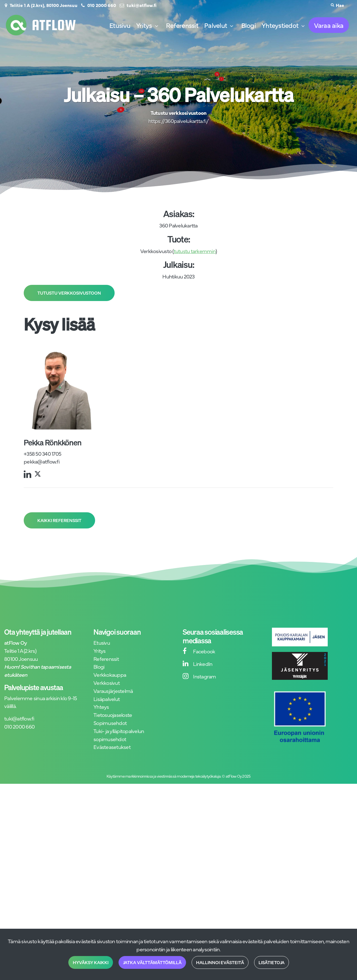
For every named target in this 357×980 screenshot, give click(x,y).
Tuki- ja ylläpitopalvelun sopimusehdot (119, 735)
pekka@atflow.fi (42, 461)
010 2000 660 (102, 5)
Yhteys (101, 706)
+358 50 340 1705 (42, 453)
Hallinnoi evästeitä (220, 962)
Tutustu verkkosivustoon (69, 293)
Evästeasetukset (112, 747)
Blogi (99, 666)
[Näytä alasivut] (156, 26)
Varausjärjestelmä (113, 691)
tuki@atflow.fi (142, 5)
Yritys (100, 650)
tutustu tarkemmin (195, 251)
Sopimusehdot (110, 723)
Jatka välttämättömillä (152, 962)
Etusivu (102, 642)
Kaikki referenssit (59, 520)
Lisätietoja (272, 962)
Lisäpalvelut (107, 699)
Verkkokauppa (110, 674)
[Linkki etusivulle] (41, 25)
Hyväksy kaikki (91, 962)
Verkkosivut (107, 682)
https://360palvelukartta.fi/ (178, 121)
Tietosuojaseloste (113, 715)
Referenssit (106, 658)
